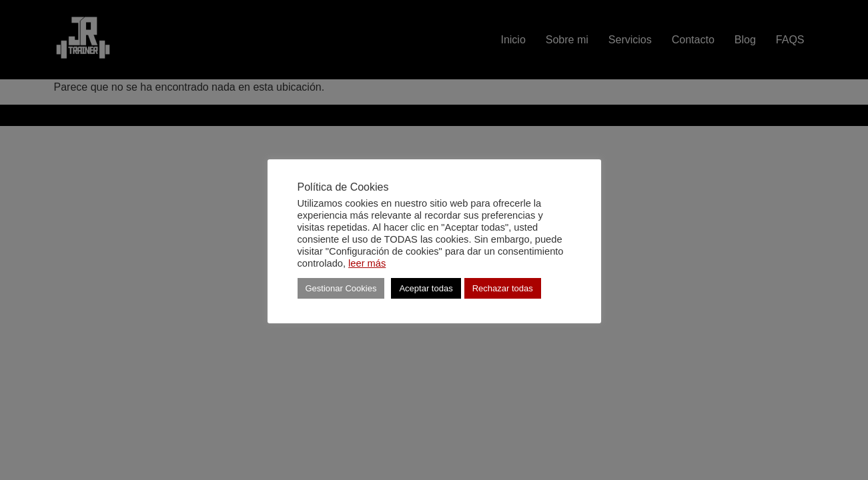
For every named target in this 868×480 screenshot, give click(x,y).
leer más (367, 263)
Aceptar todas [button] (426, 288)
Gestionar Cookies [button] (341, 288)
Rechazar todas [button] (503, 288)
